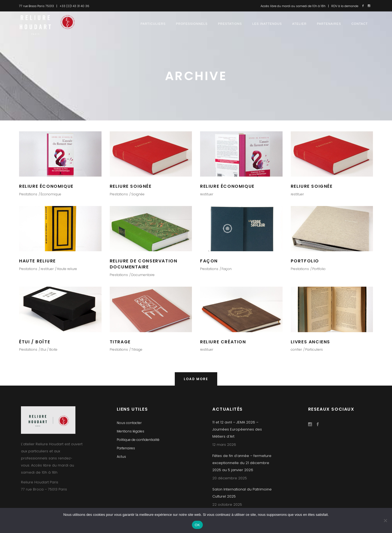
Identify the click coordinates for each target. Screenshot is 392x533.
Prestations (28, 194)
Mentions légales (131, 431)
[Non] (385, 520)
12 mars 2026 (224, 445)
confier (296, 349)
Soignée (138, 194)
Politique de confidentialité (138, 440)
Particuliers (314, 349)
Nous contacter (129, 423)
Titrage (137, 349)
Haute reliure (67, 269)
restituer (207, 194)
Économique (51, 194)
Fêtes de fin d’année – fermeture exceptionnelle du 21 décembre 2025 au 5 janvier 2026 (242, 463)
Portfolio (319, 269)
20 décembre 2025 (230, 478)
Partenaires (126, 448)
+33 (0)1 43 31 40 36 (74, 6)
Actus (121, 457)
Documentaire (143, 275)
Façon (227, 269)
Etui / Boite (49, 349)
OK (197, 525)
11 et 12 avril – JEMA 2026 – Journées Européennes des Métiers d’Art (237, 429)
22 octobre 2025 (227, 505)
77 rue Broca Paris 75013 (36, 6)
